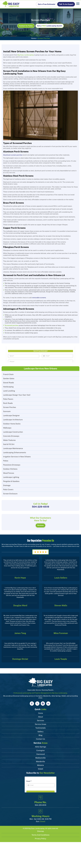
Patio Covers (8, 489)
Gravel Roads (8, 382)
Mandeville (41, 760)
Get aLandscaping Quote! (49, 26)
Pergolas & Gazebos (11, 480)
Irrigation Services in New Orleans (16, 456)
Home (33, 38)
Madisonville (41, 756)
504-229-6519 (40, 506)
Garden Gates (9, 378)
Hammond (41, 752)
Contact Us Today (27, 26)
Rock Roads (8, 402)
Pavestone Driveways (11, 464)
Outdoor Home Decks (11, 423)
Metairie (40, 763)
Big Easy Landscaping (36, 826)
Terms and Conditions (41, 833)
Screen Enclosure (10, 493)
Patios (6, 460)
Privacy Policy (40, 836)
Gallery (40, 730)
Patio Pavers (8, 398)
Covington (40, 748)
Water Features (9, 439)
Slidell (40, 767)
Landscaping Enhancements (14, 452)
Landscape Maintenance (13, 447)
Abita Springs (40, 745)
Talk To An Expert (66, 4)
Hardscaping (8, 386)
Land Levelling (9, 390)
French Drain (8, 373)
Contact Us (40, 737)
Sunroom (7, 410)
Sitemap (40, 829)
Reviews (40, 524)
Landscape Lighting (11, 476)
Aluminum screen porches (12, 155)
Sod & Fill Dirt (9, 443)
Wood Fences (8, 472)
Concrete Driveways (11, 435)
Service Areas (40, 722)
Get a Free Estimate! (48, 4)
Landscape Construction (13, 431)
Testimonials (40, 726)
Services (40, 719)
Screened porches (11, 325)
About (40, 715)
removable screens (38, 297)
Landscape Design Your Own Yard (16, 394)
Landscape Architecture (13, 419)
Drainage (7, 485)
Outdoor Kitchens (10, 468)
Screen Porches (9, 406)
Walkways (7, 427)
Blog (40, 733)
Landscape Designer (11, 415)
